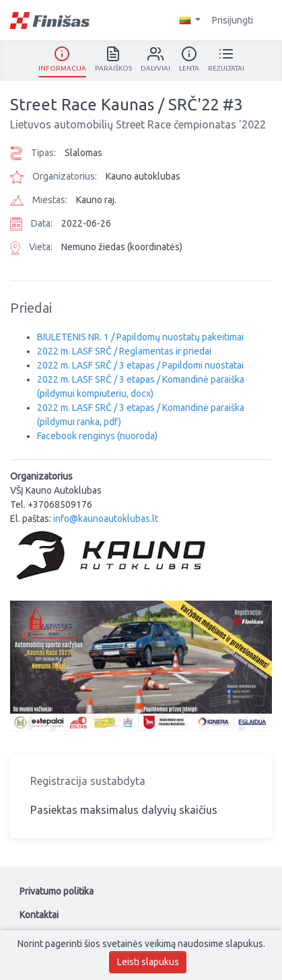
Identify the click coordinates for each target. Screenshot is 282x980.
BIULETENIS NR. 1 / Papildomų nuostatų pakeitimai (140, 337)
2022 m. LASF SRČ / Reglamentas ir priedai (124, 351)
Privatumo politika (57, 891)
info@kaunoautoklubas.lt (106, 519)
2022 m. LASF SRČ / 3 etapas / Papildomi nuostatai (140, 365)
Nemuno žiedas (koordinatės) (122, 247)
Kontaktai (39, 915)
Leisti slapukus (148, 962)
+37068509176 (60, 504)
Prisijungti (239, 20)
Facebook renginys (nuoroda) (97, 436)
